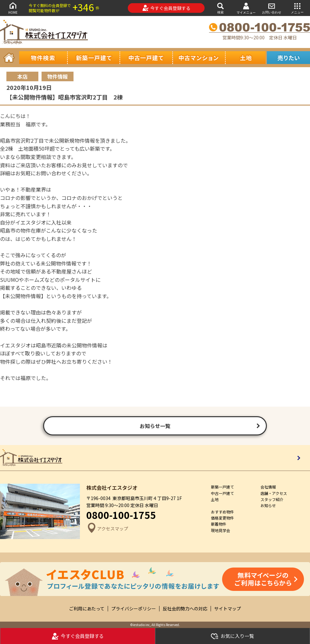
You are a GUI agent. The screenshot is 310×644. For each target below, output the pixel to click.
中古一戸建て (222, 493)
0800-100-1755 (121, 515)
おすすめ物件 (222, 512)
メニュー (297, 8)
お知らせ (268, 505)
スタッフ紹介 (272, 499)
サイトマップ (228, 609)
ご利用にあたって (87, 609)
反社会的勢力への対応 (185, 609)
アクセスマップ (107, 529)
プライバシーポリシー (134, 609)
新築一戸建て (222, 487)
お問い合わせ (272, 8)
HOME (13, 8)
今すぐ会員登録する (166, 8)
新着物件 (219, 524)
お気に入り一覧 (232, 636)
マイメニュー (246, 8)
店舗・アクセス (274, 493)
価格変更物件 (222, 518)
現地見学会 (221, 530)
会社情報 (268, 487)
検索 (221, 8)
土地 (215, 499)
